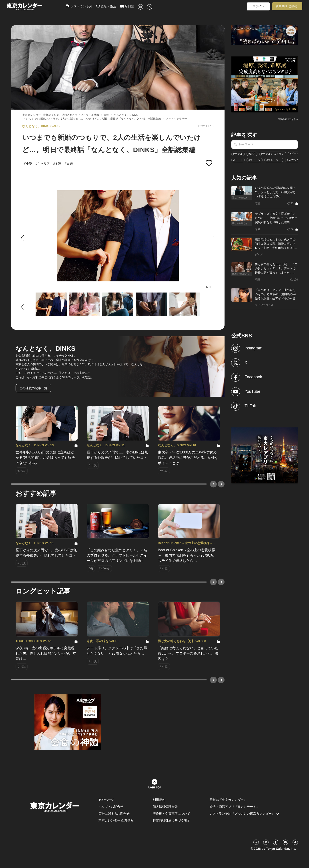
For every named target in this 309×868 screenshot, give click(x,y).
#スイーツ (255, 160)
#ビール (295, 154)
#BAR (252, 154)
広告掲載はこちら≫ (288, 119)
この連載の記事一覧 (33, 388)
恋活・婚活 (106, 6)
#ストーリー (274, 160)
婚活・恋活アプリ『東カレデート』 (234, 807)
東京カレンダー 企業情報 (116, 820)
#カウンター (294, 160)
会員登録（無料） (287, 6)
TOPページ (106, 800)
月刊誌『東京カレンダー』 (228, 800)
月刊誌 (127, 6)
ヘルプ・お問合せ (111, 807)
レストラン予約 (79, 6)
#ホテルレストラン (273, 154)
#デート (238, 160)
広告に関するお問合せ (114, 814)
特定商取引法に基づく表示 (171, 820)
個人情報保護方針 (165, 807)
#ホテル (238, 154)
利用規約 (159, 800)
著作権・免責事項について (171, 814)
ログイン (258, 6)
